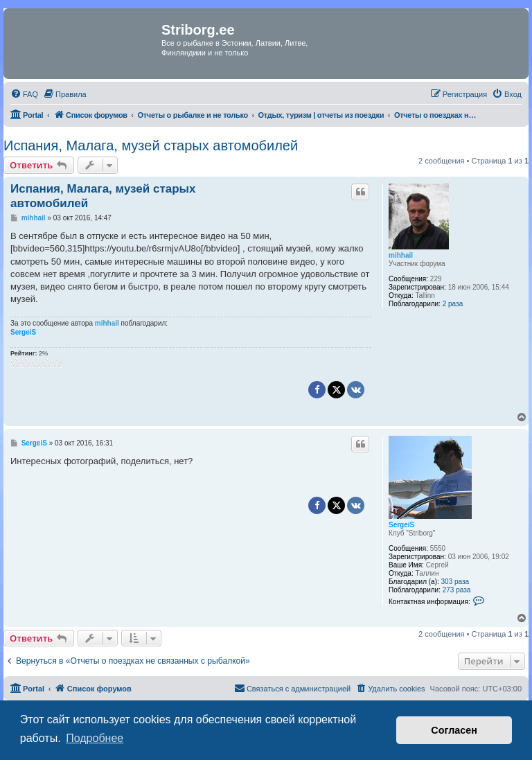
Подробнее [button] (95, 738)
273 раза (457, 590)
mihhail (401, 255)
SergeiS (23, 332)
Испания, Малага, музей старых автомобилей (151, 145)
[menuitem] (24, 94)
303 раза (455, 582)
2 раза (453, 304)
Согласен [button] (454, 730)
